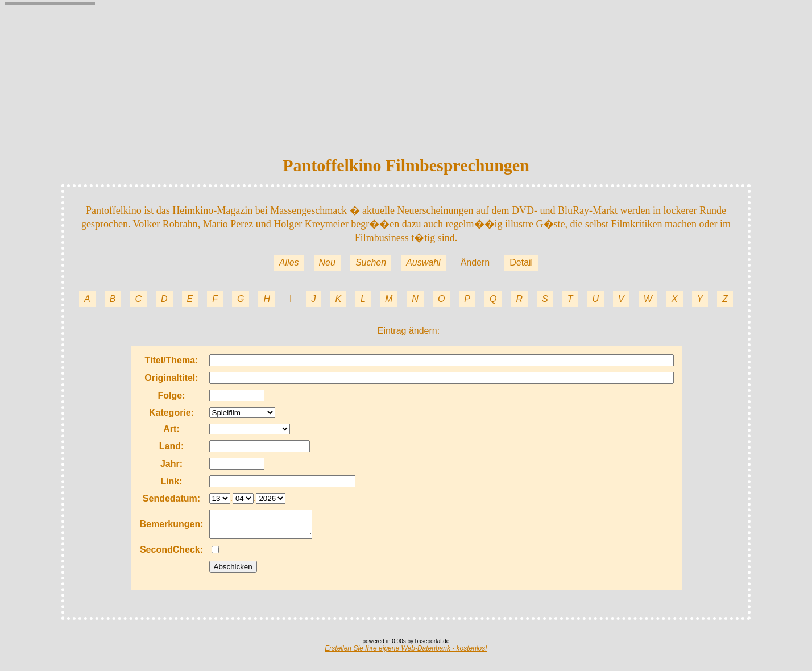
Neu (327, 262)
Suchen (371, 262)
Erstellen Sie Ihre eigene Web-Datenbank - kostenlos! (406, 653)
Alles (289, 262)
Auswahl (423, 262)
